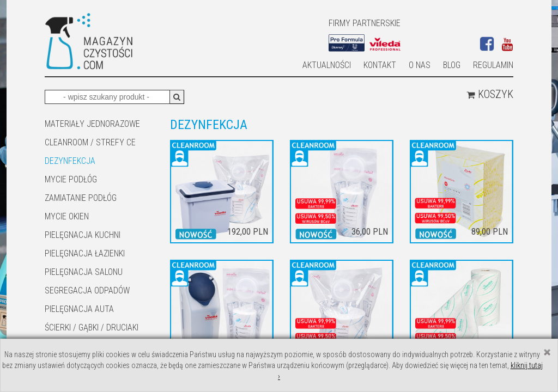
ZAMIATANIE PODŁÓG (81, 198)
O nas (420, 65)
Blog (452, 65)
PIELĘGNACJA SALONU (84, 272)
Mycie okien (67, 216)
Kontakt (380, 65)
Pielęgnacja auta (79, 309)
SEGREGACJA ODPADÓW (87, 290)
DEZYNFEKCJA (70, 161)
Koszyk (490, 94)
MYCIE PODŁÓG (71, 179)
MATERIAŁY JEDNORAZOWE (92, 124)
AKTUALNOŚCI (327, 65)
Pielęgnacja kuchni (83, 235)
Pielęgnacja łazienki (85, 253)
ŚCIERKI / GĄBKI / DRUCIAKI (92, 327)
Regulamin (493, 65)
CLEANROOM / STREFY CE (90, 142)
